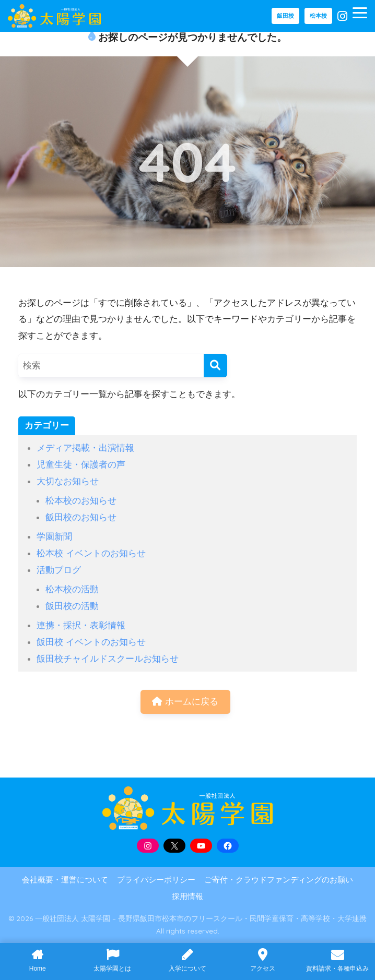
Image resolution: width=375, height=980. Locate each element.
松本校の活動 (72, 589)
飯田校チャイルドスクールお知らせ (108, 659)
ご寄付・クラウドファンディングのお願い (279, 880)
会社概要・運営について (65, 880)
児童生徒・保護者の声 (81, 464)
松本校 (318, 16)
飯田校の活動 (72, 606)
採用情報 (187, 897)
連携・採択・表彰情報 (81, 625)
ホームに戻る (185, 701)
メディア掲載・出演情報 (85, 448)
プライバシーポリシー (156, 880)
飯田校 (285, 16)
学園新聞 (54, 536)
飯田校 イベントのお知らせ (91, 642)
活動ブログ (59, 570)
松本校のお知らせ (81, 500)
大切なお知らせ (68, 481)
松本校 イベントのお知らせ (91, 553)
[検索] (215, 366)
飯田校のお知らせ (81, 517)
